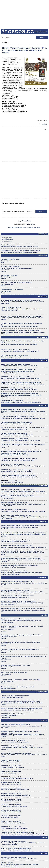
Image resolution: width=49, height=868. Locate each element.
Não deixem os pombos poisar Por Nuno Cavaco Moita (10, 261)
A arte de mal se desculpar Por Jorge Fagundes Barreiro (9, 277)
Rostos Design (27, 221)
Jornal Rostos (30, 224)
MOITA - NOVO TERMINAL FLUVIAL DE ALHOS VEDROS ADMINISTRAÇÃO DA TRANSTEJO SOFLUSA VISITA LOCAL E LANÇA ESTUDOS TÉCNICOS (22, 603)
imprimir (43, 124)
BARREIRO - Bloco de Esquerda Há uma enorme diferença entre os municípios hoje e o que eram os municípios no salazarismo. (22, 309)
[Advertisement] (24, 14)
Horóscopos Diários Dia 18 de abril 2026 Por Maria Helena (7, 239)
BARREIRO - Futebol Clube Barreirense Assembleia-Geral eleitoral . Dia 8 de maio (13, 716)
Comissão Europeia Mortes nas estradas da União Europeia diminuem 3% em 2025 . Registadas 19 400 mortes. (20, 864)
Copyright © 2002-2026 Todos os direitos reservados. (24, 227)
